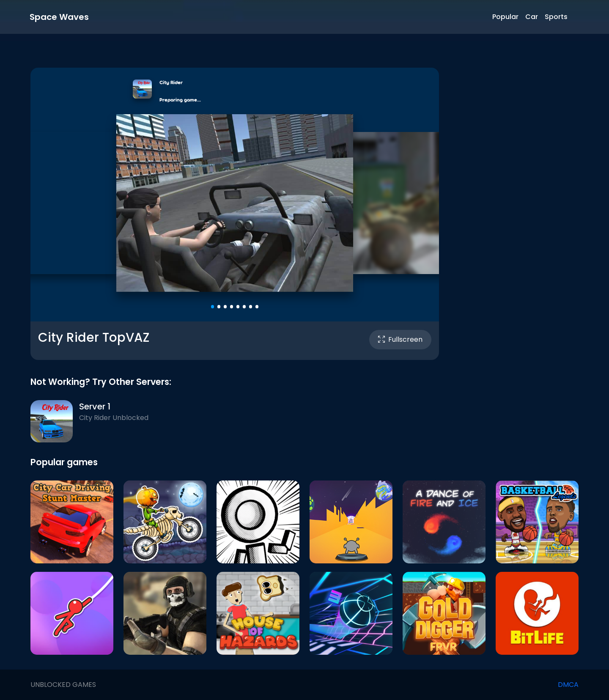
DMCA (568, 685)
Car (532, 17)
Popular (505, 17)
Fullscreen (400, 339)
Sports (556, 17)
